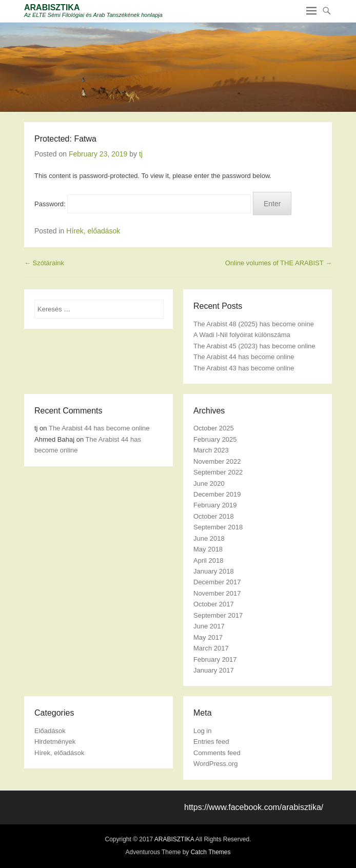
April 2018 (209, 560)
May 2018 (208, 549)
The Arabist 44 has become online (244, 357)
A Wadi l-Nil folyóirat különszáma (242, 335)
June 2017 (209, 626)
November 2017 (217, 593)
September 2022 (218, 472)
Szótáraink (44, 263)
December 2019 (217, 494)
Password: (143, 204)
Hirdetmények (55, 742)
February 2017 (215, 659)
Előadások (50, 731)
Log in (202, 731)
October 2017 (214, 604)
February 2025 (215, 439)
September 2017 (218, 615)
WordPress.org (215, 764)
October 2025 (214, 428)
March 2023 (211, 450)
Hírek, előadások (93, 231)
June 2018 (209, 538)
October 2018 (214, 516)
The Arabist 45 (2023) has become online (254, 346)
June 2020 (209, 484)
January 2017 (214, 670)
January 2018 (214, 571)
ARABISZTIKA (52, 7)
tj (141, 154)
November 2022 (217, 461)
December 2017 (217, 582)
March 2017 (211, 648)
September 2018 (218, 527)
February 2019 (215, 505)
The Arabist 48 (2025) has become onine (254, 324)
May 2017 (208, 637)
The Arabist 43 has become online (244, 368)
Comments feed (217, 753)
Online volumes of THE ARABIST (279, 263)
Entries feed (211, 742)
